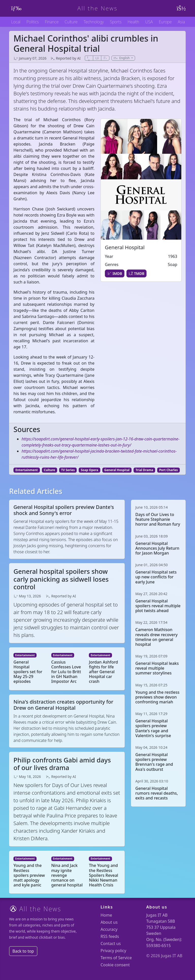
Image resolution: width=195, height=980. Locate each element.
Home (106, 915)
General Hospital (117, 470)
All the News (98, 8)
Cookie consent (115, 965)
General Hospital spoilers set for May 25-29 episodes (28, 672)
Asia (181, 22)
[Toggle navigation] (15, 8)
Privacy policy (113, 951)
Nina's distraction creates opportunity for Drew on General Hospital (63, 705)
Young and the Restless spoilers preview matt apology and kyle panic (29, 875)
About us (109, 922)
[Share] (89, 58)
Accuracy (109, 929)
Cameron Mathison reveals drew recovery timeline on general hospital (156, 637)
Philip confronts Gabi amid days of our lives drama (62, 764)
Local (16, 22)
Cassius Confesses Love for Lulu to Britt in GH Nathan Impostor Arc (66, 672)
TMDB (137, 273)
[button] (123, 58)
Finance (52, 22)
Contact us (111, 943)
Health (133, 22)
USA (149, 22)
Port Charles (168, 470)
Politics (32, 22)
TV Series (68, 470)
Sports (116, 22)
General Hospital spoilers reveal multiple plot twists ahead (158, 606)
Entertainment (27, 470)
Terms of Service (116, 958)
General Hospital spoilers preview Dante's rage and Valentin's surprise (153, 728)
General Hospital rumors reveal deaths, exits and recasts (157, 793)
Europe (165, 22)
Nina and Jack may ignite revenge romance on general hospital (67, 875)
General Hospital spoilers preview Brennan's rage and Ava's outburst (154, 762)
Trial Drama (144, 470)
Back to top (23, 951)
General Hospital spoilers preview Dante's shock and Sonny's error (64, 510)
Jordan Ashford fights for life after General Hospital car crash (103, 672)
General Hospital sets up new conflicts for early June (156, 577)
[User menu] (180, 8)
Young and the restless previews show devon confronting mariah (157, 697)
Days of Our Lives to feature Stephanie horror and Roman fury (158, 519)
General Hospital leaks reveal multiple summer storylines (157, 668)
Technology (94, 22)
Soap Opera (90, 470)
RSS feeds (110, 936)
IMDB (115, 273)
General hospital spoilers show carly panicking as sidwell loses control (61, 579)
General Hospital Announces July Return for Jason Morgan (157, 548)
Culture (71, 22)
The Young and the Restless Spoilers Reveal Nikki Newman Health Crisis (103, 875)
